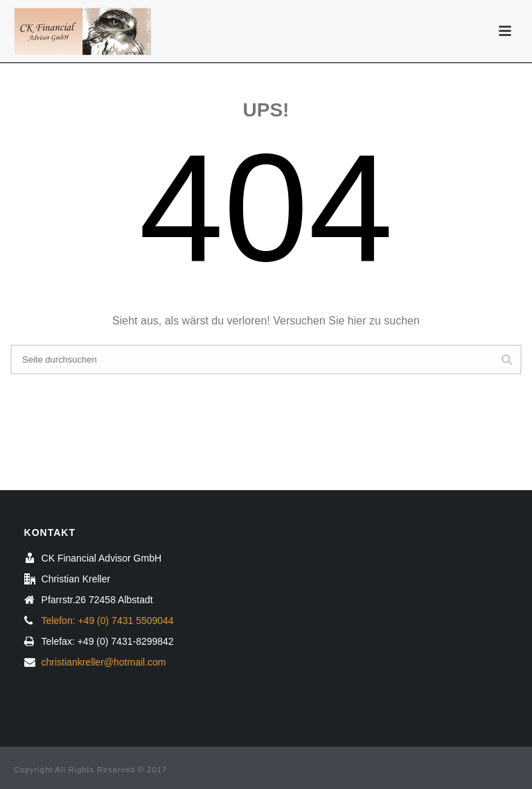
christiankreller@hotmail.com (104, 662)
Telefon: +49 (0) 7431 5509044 (108, 621)
